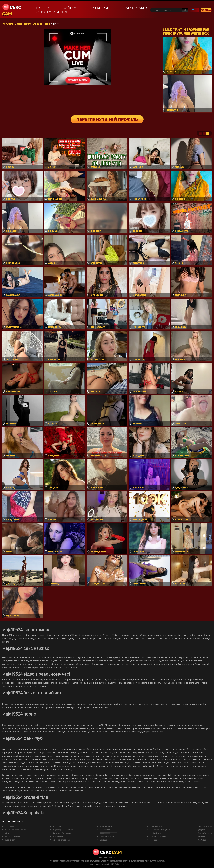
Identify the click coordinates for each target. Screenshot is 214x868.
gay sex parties (60, 837)
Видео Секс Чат (205, 833)
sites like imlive (106, 826)
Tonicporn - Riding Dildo (161, 830)
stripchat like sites (13, 837)
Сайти (69, 8)
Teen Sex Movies (205, 826)
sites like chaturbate (62, 840)
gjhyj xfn (9, 833)
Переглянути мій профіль (107, 119)
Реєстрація (206, 10)
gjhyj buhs (202, 837)
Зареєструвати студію (53, 12)
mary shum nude (107, 837)
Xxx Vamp (202, 840)
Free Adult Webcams (62, 833)
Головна (43, 8)
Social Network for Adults (16, 830)
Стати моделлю (135, 8)
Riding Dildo (156, 833)
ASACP (107, 858)
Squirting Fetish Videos (63, 830)
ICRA (113, 858)
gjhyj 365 (202, 830)
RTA (100, 858)
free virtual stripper (159, 837)
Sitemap (103, 840)
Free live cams (157, 826)
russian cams (11, 840)
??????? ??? (105, 830)
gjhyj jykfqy (58, 826)
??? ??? (154, 840)
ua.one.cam (99, 8)
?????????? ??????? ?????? (112, 833)
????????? (10, 826)
